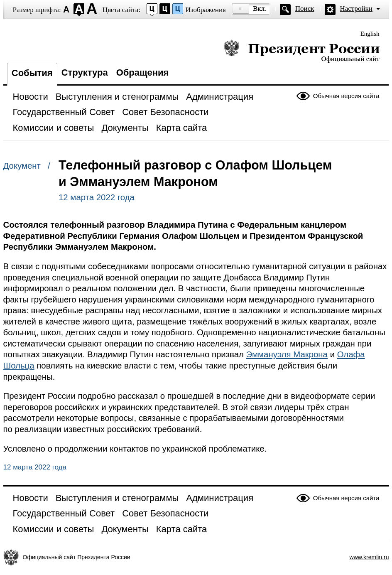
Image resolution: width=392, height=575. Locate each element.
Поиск (305, 9)
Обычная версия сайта (346, 96)
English (370, 34)
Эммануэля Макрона (287, 354)
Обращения (143, 72)
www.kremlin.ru (369, 557)
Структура (85, 72)
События (32, 73)
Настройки (356, 9)
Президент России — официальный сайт (302, 51)
